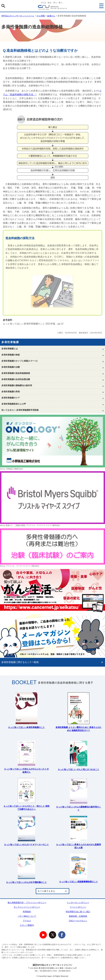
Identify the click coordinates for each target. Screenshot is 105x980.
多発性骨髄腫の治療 (11, 367)
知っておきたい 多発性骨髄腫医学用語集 (20, 410)
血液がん (51, 16)
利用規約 (27, 912)
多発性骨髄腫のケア (11, 398)
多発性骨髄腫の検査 (11, 355)
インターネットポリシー (78, 903)
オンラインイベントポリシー (27, 907)
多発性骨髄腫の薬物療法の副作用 (17, 385)
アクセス (27, 921)
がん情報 (41, 16)
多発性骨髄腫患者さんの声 (14, 404)
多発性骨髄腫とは (10, 349)
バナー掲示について (27, 916)
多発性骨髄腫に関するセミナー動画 (20, 662)
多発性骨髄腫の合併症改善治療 (16, 379)
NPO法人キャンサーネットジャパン (52, 8)
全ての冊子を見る (46, 891)
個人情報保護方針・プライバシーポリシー (27, 903)
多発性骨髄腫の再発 (11, 392)
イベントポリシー (78, 907)
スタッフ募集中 (27, 925)
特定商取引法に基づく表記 (78, 912)
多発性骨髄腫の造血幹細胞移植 (16, 373)
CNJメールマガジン (78, 921)
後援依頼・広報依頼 (78, 916)
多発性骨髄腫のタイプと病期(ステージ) (19, 361)
